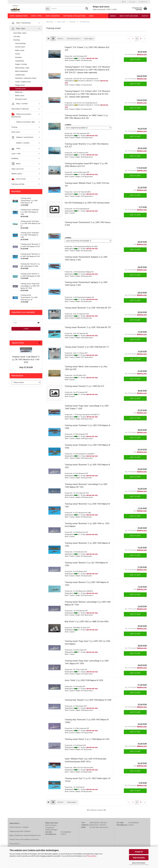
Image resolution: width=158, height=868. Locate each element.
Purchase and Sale (18, 184)
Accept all (139, 852)
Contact (145, 16)
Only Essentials (139, 858)
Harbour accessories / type (23, 122)
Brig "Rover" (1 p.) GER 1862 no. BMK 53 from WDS (87, 622)
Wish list (143, 2)
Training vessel (20, 89)
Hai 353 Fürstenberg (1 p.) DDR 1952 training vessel (87, 203)
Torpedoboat (19, 61)
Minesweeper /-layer (22, 68)
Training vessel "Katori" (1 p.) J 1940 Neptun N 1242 (87, 739)
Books (16, 164)
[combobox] (60, 39)
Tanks (16, 149)
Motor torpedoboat (21, 71)
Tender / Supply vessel (23, 82)
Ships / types (36, 16)
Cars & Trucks (19, 179)
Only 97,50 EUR (26, 367)
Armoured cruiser (21, 99)
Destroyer (18, 57)
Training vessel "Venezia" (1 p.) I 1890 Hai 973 (84, 386)
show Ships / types (20, 33)
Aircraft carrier (20, 47)
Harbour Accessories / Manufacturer (22, 115)
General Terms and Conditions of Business (24, 839)
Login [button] (132, 2)
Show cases (16, 132)
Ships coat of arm (18, 169)
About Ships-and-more (129, 16)
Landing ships (20, 75)
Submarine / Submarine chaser (26, 78)
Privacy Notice (91, 856)
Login (26, 329)
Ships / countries (52, 16)
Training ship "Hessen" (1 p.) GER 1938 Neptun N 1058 (88, 700)
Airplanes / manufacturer (22, 137)
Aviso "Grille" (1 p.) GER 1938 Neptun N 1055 (84, 680)
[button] (124, 2)
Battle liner (19, 92)
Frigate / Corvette (21, 64)
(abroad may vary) (92, 58)
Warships (17, 40)
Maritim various (17, 174)
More (91, 16)
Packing (14, 127)
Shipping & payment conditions (20, 831)
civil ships (17, 36)
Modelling (15, 158)
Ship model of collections (74, 16)
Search (113, 16)
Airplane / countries (20, 143)
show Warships (20, 43)
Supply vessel (20, 85)
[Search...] (48, 9)
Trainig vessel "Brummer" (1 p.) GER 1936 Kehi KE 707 (88, 308)
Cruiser (18, 54)
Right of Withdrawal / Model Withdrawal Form (25, 835)
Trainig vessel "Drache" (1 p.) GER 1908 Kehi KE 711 (87, 347)
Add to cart (135, 60)
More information (139, 863)
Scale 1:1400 (16, 154)
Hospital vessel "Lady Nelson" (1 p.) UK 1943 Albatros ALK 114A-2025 (26, 360)
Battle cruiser (20, 50)
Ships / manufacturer (19, 16)
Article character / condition (19, 827)
